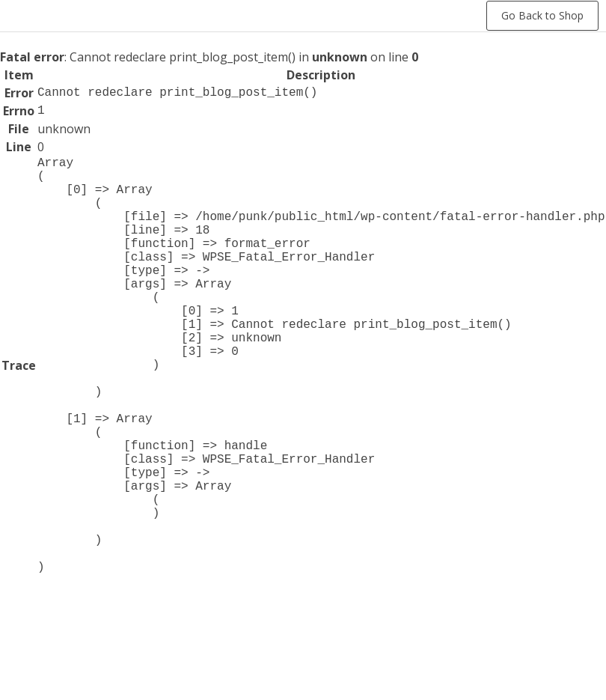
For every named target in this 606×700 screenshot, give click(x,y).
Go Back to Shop (542, 15)
